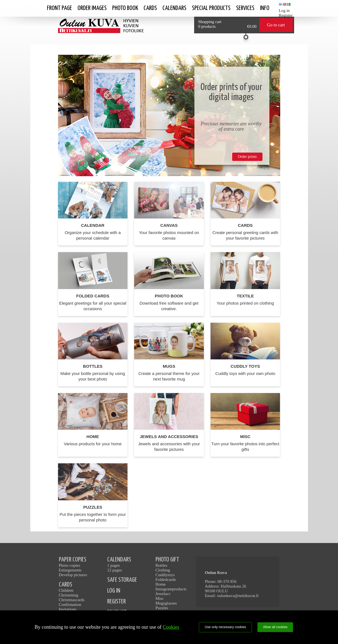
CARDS (66, 585)
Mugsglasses (166, 603)
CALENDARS (119, 560)
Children (66, 590)
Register (286, 15)
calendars (174, 8)
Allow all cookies (275, 627)
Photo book (125, 8)
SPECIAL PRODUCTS (211, 8)
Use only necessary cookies (225, 627)
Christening (69, 595)
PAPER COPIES (73, 560)
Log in (284, 11)
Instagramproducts (171, 589)
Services (245, 8)
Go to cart (276, 25)
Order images (92, 8)
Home (161, 584)
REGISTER (117, 602)
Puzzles (162, 608)
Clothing (163, 570)
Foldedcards (166, 580)
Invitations (68, 609)
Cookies (171, 627)
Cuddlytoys (165, 575)
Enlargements (70, 570)
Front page (59, 8)
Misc (160, 598)
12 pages (115, 570)
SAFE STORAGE (122, 580)
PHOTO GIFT (167, 560)
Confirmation (70, 605)
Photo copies (70, 565)
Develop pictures (73, 575)
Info (265, 8)
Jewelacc (163, 594)
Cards (150, 8)
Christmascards (72, 600)
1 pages (113, 565)
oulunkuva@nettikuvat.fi (238, 596)
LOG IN (114, 591)
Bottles (162, 565)
